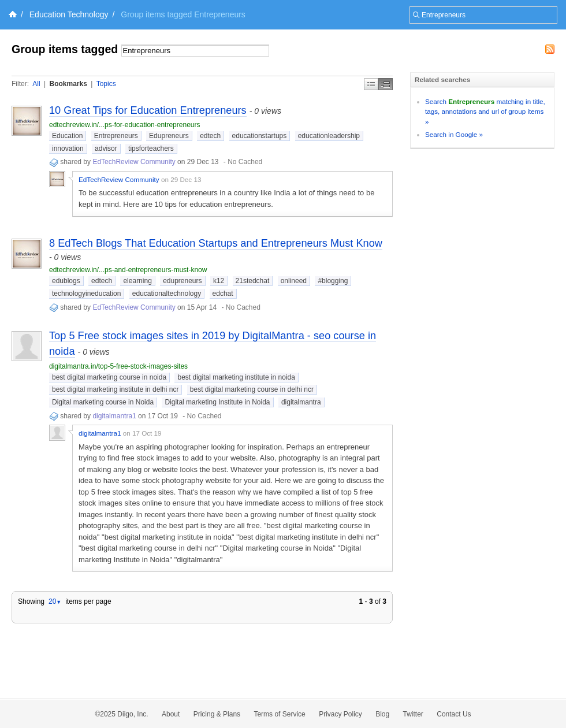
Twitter (413, 714)
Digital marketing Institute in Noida (217, 402)
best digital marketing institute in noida (236, 377)
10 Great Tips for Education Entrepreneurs (148, 110)
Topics (106, 84)
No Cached (245, 162)
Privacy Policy (340, 714)
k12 (219, 281)
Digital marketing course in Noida (103, 402)
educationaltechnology (167, 294)
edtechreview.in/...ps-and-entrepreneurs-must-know (128, 270)
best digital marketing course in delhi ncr (252, 389)
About (171, 714)
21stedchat (253, 281)
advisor (106, 148)
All (36, 84)
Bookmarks (68, 84)
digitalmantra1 (114, 416)
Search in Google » (454, 134)
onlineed (294, 281)
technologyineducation (86, 294)
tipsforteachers (151, 148)
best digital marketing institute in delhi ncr (115, 389)
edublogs (66, 281)
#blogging (333, 281)
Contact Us (454, 714)
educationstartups (260, 136)
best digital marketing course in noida (109, 377)
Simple (371, 84)
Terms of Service (279, 714)
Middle (386, 84)
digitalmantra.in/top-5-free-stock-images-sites (118, 366)
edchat (223, 294)
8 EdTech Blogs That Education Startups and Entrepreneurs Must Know (216, 243)
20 (55, 601)
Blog (382, 714)
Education (67, 136)
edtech (210, 136)
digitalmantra (301, 402)
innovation (68, 148)
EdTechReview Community (134, 162)
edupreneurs (182, 281)
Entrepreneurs (116, 136)
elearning (137, 281)
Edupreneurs (169, 136)
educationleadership (329, 136)
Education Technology (69, 14)
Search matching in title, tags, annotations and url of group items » (485, 112)
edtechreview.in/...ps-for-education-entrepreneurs (124, 125)
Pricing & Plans (217, 714)
